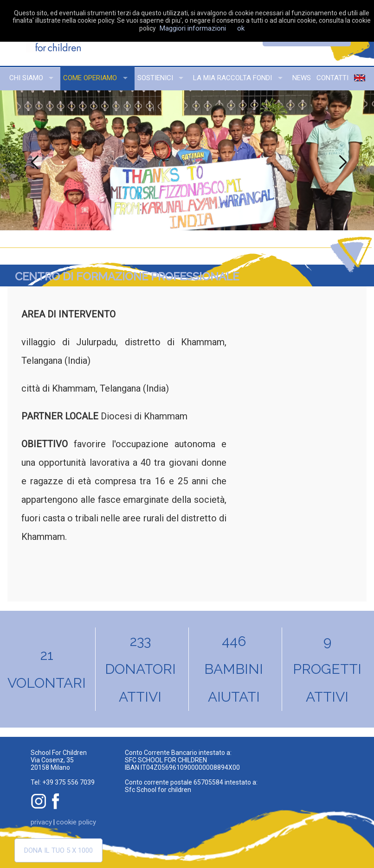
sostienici (155, 78)
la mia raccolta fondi (232, 78)
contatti (332, 78)
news (302, 78)
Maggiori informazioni (193, 28)
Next (342, 160)
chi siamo (26, 78)
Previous (32, 160)
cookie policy (76, 822)
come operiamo (90, 78)
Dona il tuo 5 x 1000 (58, 850)
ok (241, 28)
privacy (41, 822)
